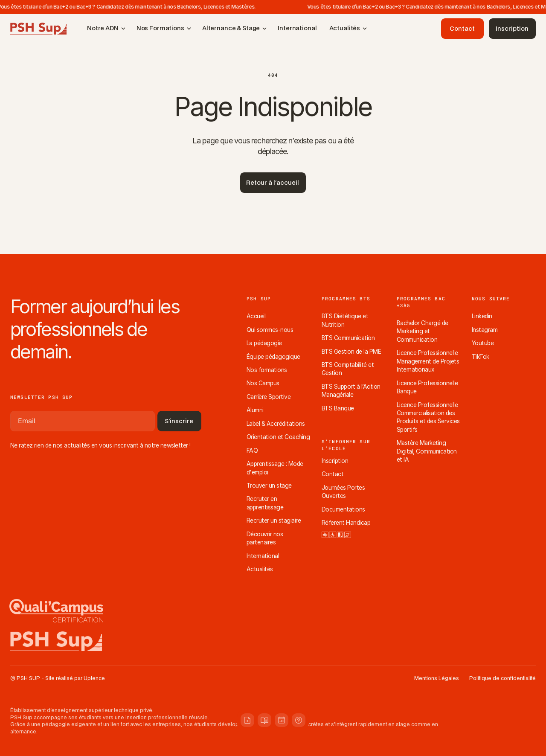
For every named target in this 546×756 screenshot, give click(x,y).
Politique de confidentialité (502, 679)
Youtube (483, 343)
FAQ (252, 451)
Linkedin (482, 316)
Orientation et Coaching (278, 437)
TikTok (481, 357)
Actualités (260, 569)
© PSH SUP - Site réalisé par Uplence (58, 679)
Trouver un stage (269, 486)
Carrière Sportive (269, 397)
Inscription (335, 461)
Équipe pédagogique (273, 357)
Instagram (485, 330)
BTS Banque (338, 408)
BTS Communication (348, 338)
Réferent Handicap (346, 523)
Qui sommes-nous (270, 330)
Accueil (256, 316)
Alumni (255, 410)
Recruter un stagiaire (274, 520)
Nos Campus (263, 383)
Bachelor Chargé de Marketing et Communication (423, 331)
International (263, 556)
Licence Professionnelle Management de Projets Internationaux (429, 361)
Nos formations (267, 370)
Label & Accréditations (276, 424)
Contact (333, 474)
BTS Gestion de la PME (351, 352)
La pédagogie (264, 343)
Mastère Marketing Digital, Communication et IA (427, 451)
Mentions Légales (437, 679)
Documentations (343, 509)
